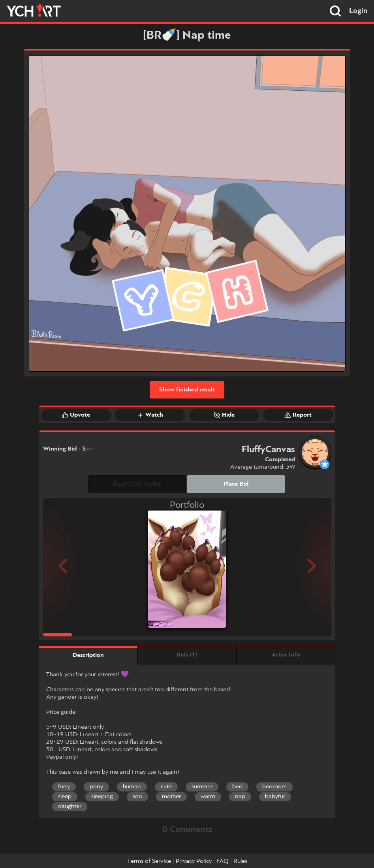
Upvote (76, 415)
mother (171, 797)
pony (96, 787)
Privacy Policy (194, 861)
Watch (150, 415)
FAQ (223, 861)
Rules (240, 861)
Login (358, 11)
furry (64, 787)
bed (237, 787)
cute (166, 787)
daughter (70, 806)
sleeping (102, 797)
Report (298, 415)
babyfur (275, 797)
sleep (65, 797)
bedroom (274, 787)
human (132, 787)
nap (240, 797)
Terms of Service (149, 861)
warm (208, 797)
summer (202, 787)
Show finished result (187, 390)
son (137, 797)
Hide (224, 415)
